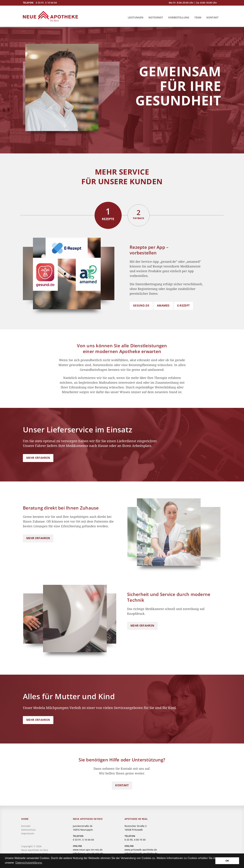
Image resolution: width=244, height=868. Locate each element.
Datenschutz (28, 830)
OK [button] (227, 861)
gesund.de (141, 306)
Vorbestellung (179, 17)
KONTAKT (122, 785)
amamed (163, 306)
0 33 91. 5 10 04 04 (46, 3)
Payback (139, 214)
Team (198, 17)
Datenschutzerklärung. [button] (29, 863)
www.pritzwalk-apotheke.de (141, 850)
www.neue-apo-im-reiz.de (88, 850)
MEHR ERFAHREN (38, 458)
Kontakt (212, 17)
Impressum (28, 833)
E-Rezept (184, 306)
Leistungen (136, 17)
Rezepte (108, 213)
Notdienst (156, 17)
